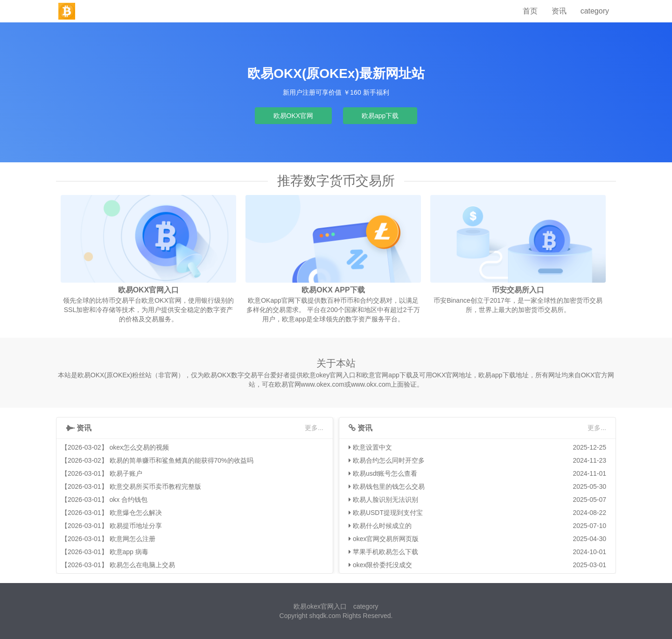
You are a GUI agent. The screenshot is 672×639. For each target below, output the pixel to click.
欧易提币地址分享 (136, 526)
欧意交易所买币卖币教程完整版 (155, 486)
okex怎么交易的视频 (140, 447)
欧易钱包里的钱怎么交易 (389, 486)
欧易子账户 (126, 473)
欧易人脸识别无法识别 (385, 500)
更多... (314, 428)
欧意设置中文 (372, 447)
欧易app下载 (380, 116)
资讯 (559, 11)
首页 (530, 11)
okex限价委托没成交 (383, 565)
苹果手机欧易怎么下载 (385, 552)
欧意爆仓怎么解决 (136, 513)
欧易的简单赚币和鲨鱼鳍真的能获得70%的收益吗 (182, 460)
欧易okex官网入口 (320, 606)
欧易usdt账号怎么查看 (385, 473)
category (595, 11)
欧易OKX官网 (294, 116)
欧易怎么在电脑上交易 (142, 565)
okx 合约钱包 (129, 500)
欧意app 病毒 (129, 552)
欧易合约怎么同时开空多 (389, 460)
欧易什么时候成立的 (382, 526)
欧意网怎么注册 (133, 539)
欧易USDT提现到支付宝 (388, 513)
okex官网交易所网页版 (386, 539)
